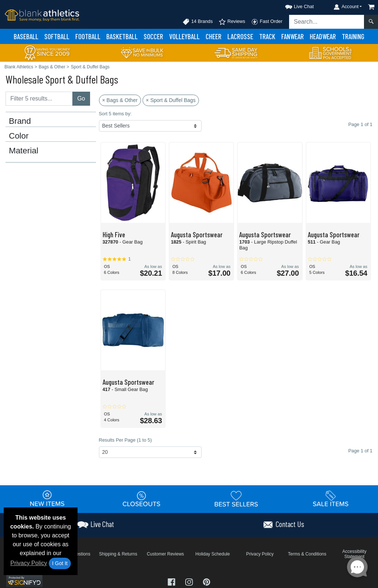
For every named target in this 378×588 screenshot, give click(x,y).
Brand (20, 121)
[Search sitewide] (327, 22)
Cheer (214, 36)
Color (19, 136)
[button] (293, 5)
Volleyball (184, 36)
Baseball (26, 36)
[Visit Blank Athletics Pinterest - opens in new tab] (207, 582)
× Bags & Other (120, 100)
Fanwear (293, 36)
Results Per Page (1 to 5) (126, 440)
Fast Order (267, 22)
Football (88, 36)
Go (81, 98)
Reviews (232, 22)
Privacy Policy (29, 563)
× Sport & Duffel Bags (171, 100)
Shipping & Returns (118, 554)
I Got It (60, 563)
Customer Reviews (166, 554)
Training (353, 36)
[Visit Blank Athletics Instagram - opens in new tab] (190, 582)
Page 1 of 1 (360, 451)
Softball (57, 36)
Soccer (153, 36)
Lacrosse (240, 36)
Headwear (323, 36)
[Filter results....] (39, 99)
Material (24, 151)
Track (267, 36)
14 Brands (197, 22)
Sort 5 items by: (115, 114)
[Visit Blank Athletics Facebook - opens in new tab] (172, 582)
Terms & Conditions (307, 554)
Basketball (122, 36)
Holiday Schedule (212, 554)
